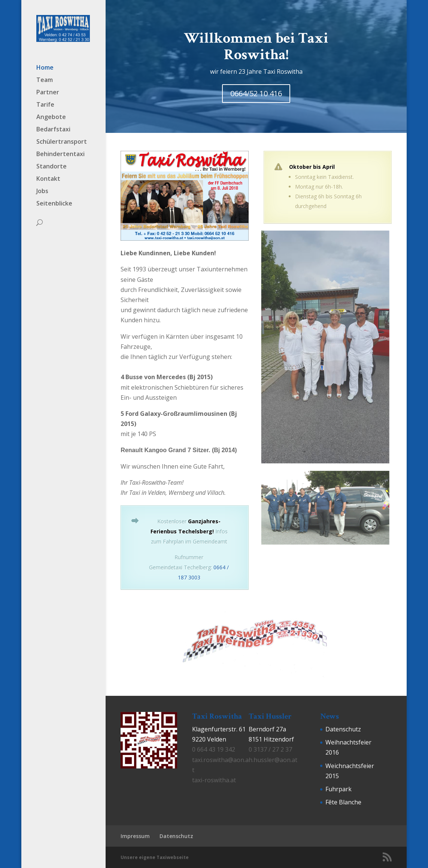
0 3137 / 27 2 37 (270, 749)
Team (45, 78)
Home (45, 66)
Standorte (51, 164)
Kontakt (48, 177)
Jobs (42, 189)
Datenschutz (343, 729)
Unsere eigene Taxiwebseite (155, 857)
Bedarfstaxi (53, 127)
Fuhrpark (339, 789)
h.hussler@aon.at (273, 760)
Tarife (45, 103)
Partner (48, 90)
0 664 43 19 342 (214, 749)
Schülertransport (62, 140)
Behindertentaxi (60, 152)
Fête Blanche (343, 802)
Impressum (135, 836)
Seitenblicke (54, 201)
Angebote (51, 115)
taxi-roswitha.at (214, 780)
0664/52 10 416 (256, 93)
